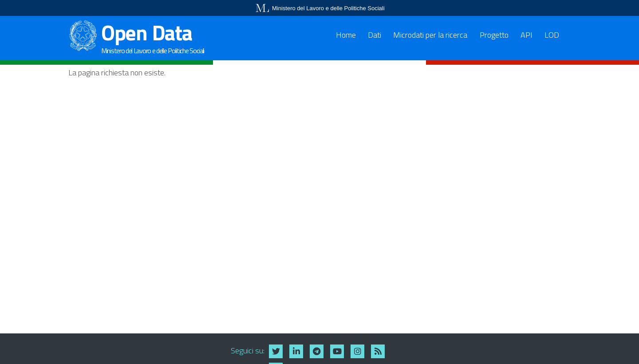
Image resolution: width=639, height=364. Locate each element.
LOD (552, 35)
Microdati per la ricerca (430, 35)
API (527, 35)
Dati (375, 35)
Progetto (494, 35)
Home (346, 35)
